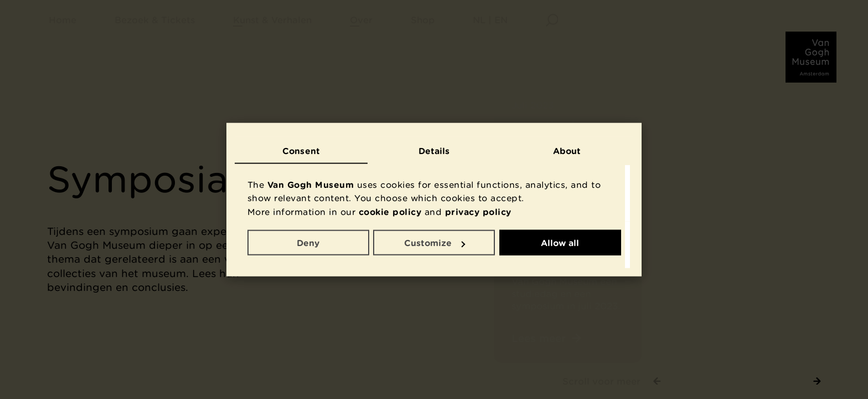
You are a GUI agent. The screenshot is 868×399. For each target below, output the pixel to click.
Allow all (560, 243)
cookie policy (390, 211)
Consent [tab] (301, 150)
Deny (308, 243)
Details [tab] (434, 150)
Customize (435, 243)
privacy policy (478, 211)
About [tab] (567, 150)
